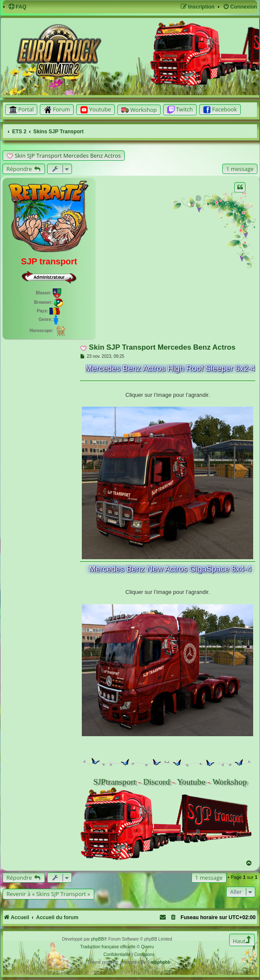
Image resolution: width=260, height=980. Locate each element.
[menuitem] (17, 7)
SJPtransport (114, 782)
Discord (157, 782)
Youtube (191, 782)
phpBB (98, 939)
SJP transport (49, 261)
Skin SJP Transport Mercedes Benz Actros (68, 156)
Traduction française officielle (108, 947)
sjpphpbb (161, 962)
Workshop (230, 782)
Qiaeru (147, 947)
